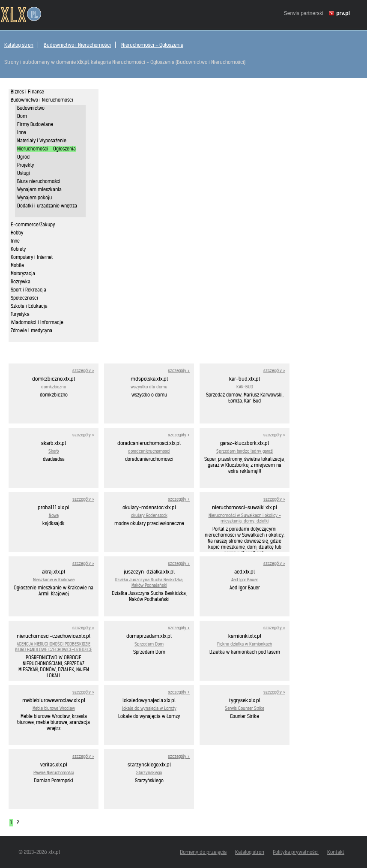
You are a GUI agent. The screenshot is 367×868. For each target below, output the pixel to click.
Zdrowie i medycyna (31, 330)
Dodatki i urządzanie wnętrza (47, 206)
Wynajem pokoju (34, 198)
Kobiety (18, 249)
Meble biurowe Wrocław (54, 708)
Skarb (54, 451)
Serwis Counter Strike (245, 708)
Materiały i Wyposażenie (42, 141)
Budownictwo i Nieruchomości (77, 45)
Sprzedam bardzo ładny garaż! (245, 451)
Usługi (24, 173)
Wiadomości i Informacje (37, 322)
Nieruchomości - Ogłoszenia (152, 45)
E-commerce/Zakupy (33, 225)
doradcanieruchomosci (149, 451)
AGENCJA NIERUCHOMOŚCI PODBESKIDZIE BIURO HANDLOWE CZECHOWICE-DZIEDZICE (54, 647)
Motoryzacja (23, 273)
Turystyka (20, 314)
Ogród (23, 157)
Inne (22, 132)
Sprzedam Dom (149, 644)
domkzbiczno (54, 387)
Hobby (17, 233)
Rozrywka (21, 282)
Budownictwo (31, 108)
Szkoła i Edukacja (29, 306)
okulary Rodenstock (149, 515)
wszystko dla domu (149, 387)
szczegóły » (83, 371)
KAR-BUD (245, 387)
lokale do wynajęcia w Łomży (149, 708)
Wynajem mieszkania (39, 189)
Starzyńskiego (149, 773)
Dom (22, 116)
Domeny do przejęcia (203, 852)
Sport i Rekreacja (28, 290)
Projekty (25, 165)
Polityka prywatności (296, 852)
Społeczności (24, 298)
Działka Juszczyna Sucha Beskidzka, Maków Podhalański (149, 583)
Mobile (17, 265)
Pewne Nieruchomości (54, 773)
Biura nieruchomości (39, 181)
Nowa (54, 515)
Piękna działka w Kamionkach (245, 644)
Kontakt (336, 852)
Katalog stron (19, 45)
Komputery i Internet (32, 257)
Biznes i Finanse (27, 92)
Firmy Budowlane (35, 124)
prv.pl (343, 13)
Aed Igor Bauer (245, 580)
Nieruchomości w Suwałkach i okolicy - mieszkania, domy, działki (245, 518)
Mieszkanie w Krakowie (54, 580)
